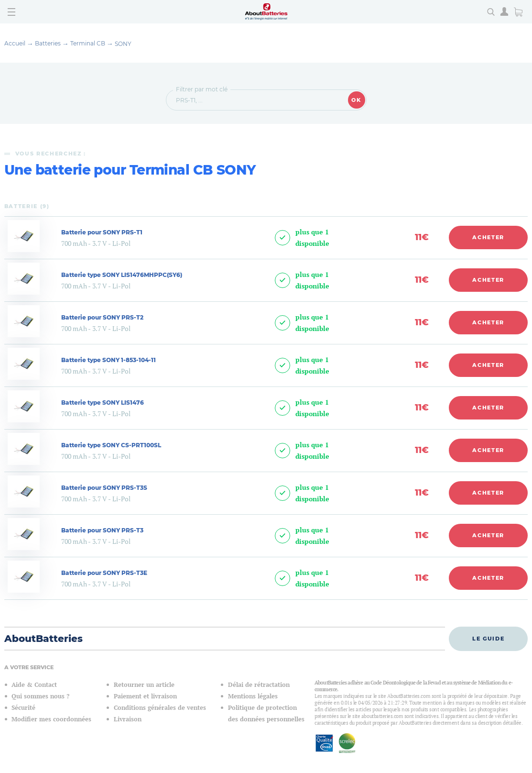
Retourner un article (144, 685)
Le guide (488, 639)
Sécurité (23, 708)
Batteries (48, 43)
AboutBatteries (43, 639)
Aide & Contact (34, 685)
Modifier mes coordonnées (51, 719)
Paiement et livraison (145, 696)
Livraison (128, 719)
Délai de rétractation (259, 685)
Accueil (15, 43)
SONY (123, 44)
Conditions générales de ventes (160, 708)
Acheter (488, 237)
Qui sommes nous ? (40, 696)
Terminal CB (88, 43)
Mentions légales (253, 696)
